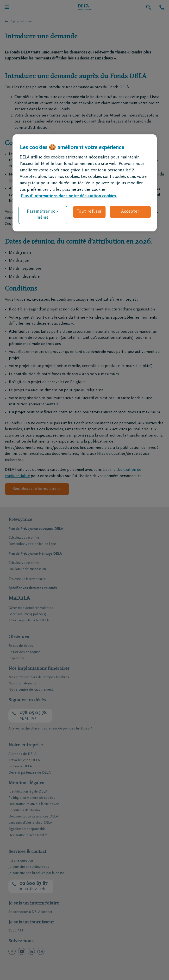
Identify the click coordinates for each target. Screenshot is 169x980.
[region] (85, 183)
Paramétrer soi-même (43, 215)
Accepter (130, 212)
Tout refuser (89, 212)
